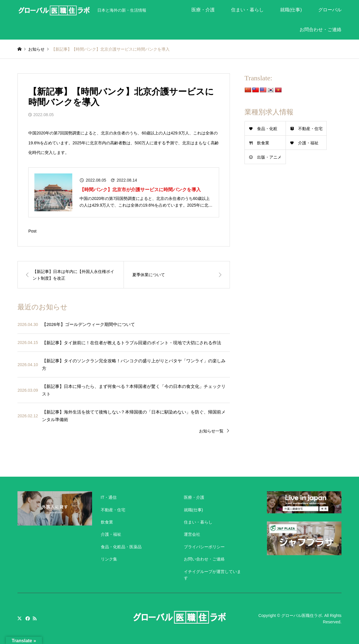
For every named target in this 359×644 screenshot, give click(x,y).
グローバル (330, 10)
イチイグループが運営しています (212, 575)
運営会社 (192, 534)
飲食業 (263, 143)
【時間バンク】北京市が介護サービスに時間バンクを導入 (140, 190)
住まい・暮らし (247, 10)
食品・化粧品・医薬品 (121, 547)
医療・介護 (203, 10)
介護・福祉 (308, 143)
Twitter (20, 618)
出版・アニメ (269, 157)
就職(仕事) (291, 10)
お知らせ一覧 (211, 431)
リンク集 (109, 559)
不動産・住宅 (310, 129)
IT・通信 (109, 497)
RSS (35, 618)
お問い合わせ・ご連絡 (204, 559)
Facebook (27, 618)
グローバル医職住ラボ (302, 615)
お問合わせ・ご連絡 (321, 30)
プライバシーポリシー (204, 547)
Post (32, 231)
